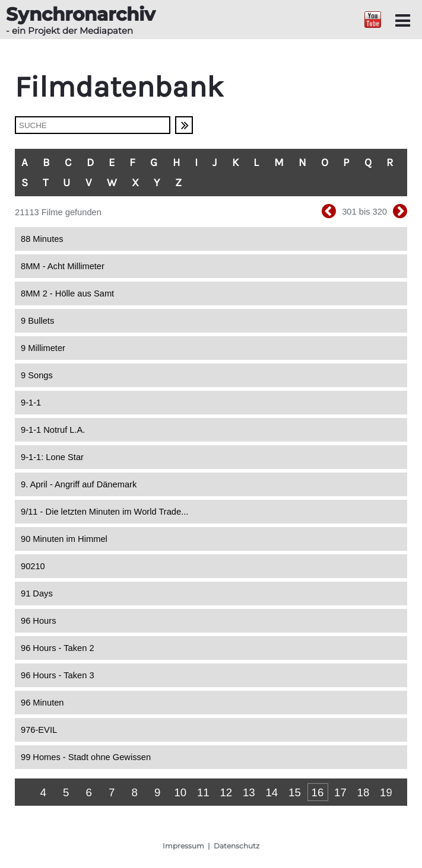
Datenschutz (237, 846)
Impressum (183, 846)
